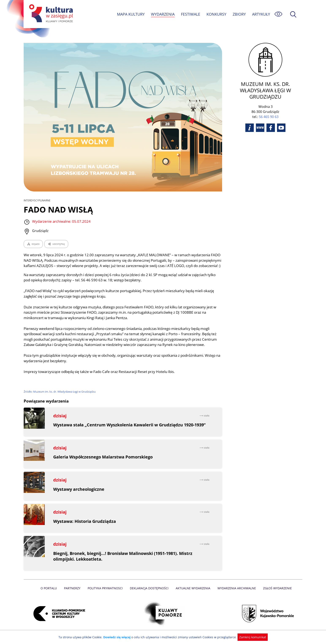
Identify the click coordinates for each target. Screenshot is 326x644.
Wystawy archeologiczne (79, 494)
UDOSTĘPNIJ (56, 244)
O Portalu (51, 593)
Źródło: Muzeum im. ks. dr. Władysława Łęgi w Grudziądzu (61, 397)
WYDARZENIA (162, 14)
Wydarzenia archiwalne (236, 593)
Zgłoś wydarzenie (276, 593)
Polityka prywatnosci (106, 593)
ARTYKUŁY (261, 14)
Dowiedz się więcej (118, 637)
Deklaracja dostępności (149, 593)
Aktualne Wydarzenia (193, 593)
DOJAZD (33, 244)
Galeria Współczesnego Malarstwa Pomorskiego (103, 462)
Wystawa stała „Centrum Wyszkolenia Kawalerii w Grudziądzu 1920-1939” (130, 430)
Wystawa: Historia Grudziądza (85, 527)
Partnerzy (74, 593)
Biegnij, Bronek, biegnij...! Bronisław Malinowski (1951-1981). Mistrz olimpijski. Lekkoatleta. (124, 561)
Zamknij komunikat (250, 637)
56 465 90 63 (269, 117)
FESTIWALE (190, 14)
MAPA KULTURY (130, 14)
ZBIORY (239, 14)
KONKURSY (216, 14)
